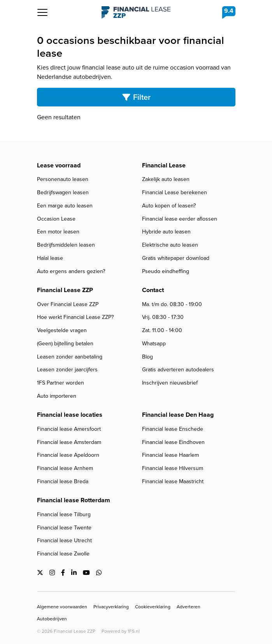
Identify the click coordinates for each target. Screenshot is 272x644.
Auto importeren (57, 396)
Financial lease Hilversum (173, 468)
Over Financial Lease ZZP (68, 304)
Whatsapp (154, 344)
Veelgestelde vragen (62, 330)
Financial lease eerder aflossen (180, 219)
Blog (147, 357)
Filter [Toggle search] (136, 97)
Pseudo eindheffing (166, 271)
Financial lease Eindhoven (173, 442)
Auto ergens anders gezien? (71, 271)
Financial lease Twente (64, 528)
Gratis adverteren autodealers (178, 370)
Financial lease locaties (70, 415)
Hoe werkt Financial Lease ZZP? (75, 317)
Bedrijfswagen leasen (63, 192)
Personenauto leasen (63, 179)
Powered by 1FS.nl (121, 631)
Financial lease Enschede (173, 429)
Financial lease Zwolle (63, 554)
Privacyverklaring (111, 607)
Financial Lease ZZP (136, 12)
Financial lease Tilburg (64, 514)
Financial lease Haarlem (170, 455)
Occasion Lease (56, 219)
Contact (153, 290)
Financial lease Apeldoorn (68, 455)
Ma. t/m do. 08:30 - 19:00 (172, 304)
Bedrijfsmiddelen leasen (66, 245)
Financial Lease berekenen (175, 192)
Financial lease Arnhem (65, 468)
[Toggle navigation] (42, 12)
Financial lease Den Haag (178, 415)
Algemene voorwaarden (62, 607)
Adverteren (189, 607)
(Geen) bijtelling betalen (65, 344)
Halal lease (50, 258)
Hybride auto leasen (166, 232)
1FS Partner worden (61, 383)
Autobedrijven (52, 619)
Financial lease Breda (63, 481)
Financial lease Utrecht (64, 540)
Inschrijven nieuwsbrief (170, 383)
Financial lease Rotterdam (74, 500)
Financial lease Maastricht (173, 481)
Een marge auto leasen (65, 206)
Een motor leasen (58, 232)
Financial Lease (164, 165)
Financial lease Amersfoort (69, 429)
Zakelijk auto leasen (166, 179)
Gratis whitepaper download (176, 258)
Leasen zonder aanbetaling (70, 357)
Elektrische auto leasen (170, 245)
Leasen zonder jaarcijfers (67, 370)
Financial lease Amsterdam (69, 442)
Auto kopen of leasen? (169, 206)
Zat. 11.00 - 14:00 (162, 330)
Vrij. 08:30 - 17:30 (163, 317)
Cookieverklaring (153, 607)
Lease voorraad (59, 165)
